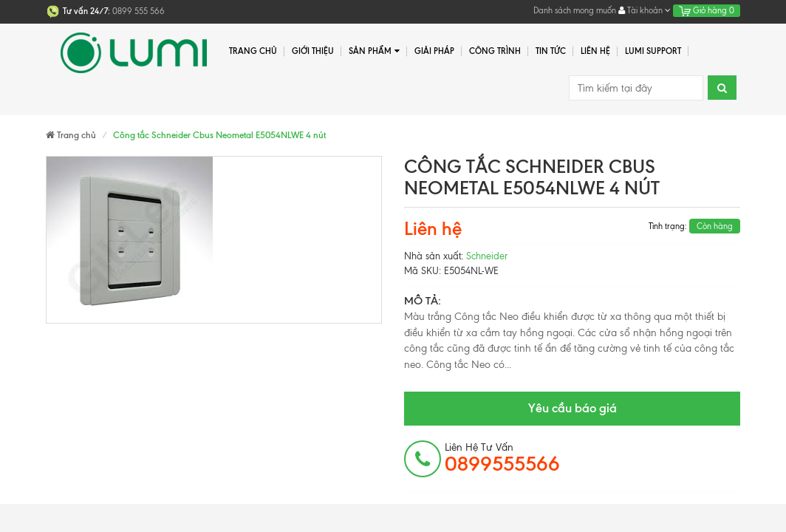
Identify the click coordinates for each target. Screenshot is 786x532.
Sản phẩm (374, 51)
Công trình (495, 51)
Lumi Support (653, 51)
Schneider (487, 256)
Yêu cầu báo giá (573, 408)
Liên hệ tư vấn (502, 458)
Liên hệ (595, 51)
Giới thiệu (313, 51)
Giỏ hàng (707, 10)
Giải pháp (434, 51)
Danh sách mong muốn (575, 10)
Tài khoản (645, 10)
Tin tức (551, 51)
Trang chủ (253, 51)
